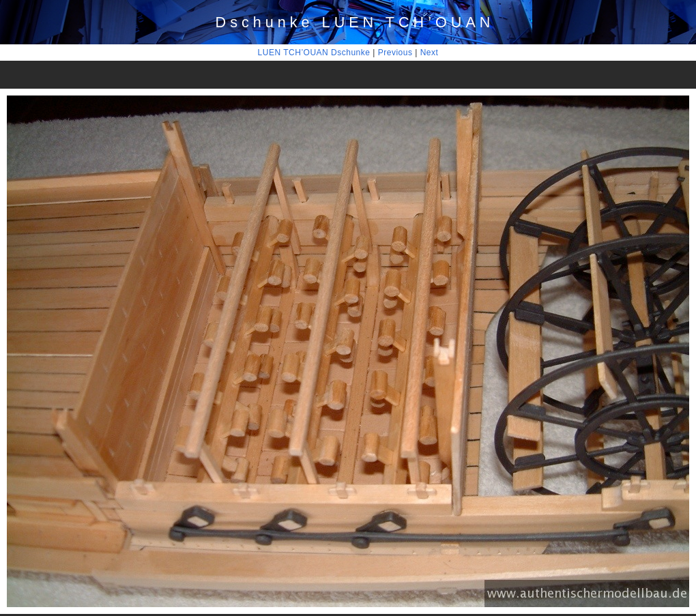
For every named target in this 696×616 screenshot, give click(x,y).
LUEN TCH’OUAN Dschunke (314, 53)
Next (430, 53)
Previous (395, 53)
